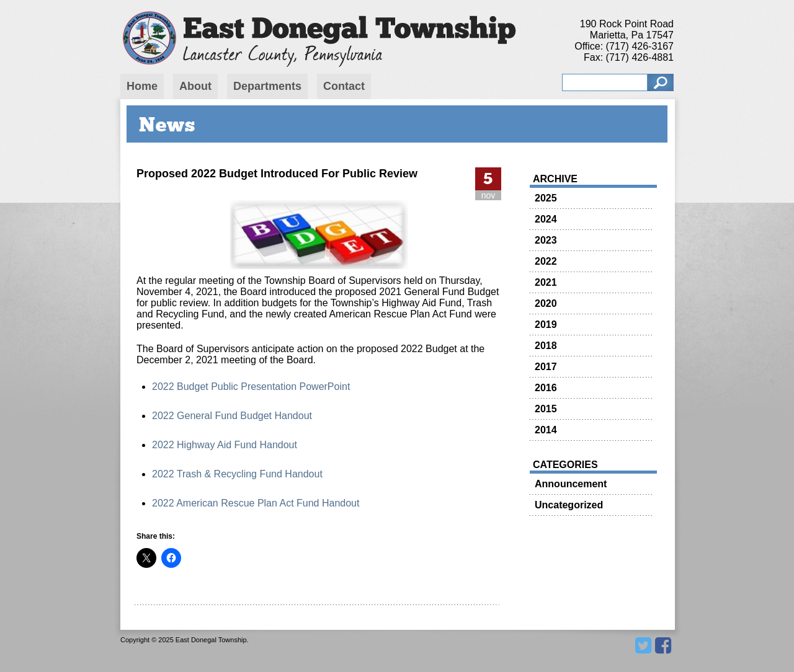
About (195, 86)
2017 (546, 367)
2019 (546, 325)
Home (142, 86)
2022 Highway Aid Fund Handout (225, 445)
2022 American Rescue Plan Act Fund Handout (256, 503)
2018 (546, 346)
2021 (546, 282)
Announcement (571, 484)
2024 (546, 219)
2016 (546, 388)
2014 (546, 430)
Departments (267, 86)
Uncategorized (569, 505)
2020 (546, 303)
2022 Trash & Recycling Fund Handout (237, 474)
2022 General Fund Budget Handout (232, 416)
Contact (344, 86)
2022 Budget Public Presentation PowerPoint (251, 387)
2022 (546, 261)
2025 (546, 198)
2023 (546, 240)
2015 (546, 409)
